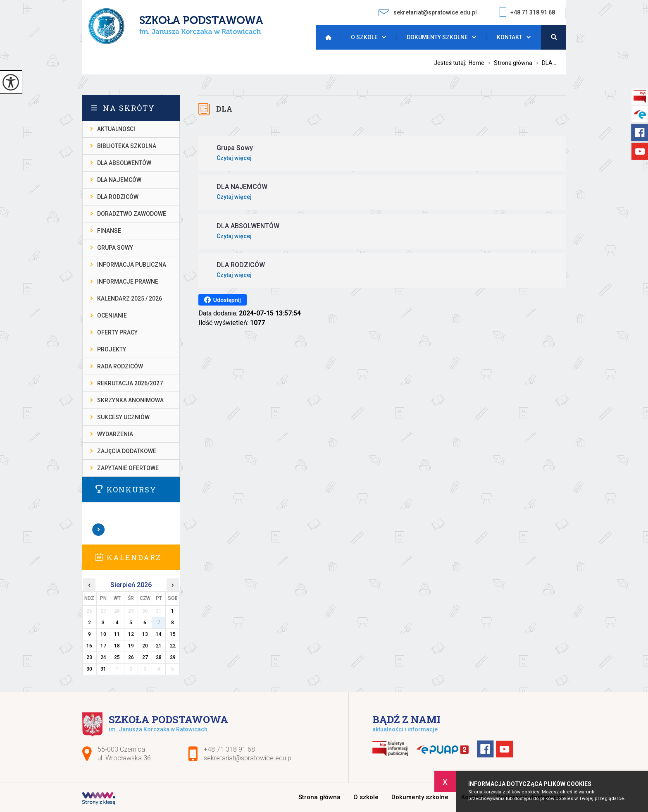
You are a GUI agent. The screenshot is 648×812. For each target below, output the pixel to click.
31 (103, 669)
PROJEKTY (112, 349)
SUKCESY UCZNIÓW (123, 417)
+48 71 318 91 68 (527, 13)
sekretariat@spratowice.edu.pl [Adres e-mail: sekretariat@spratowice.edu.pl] (248, 758)
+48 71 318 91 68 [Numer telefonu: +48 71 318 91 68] (229, 749)
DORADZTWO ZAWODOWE (132, 214)
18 (117, 646)
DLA (224, 109)
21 (159, 646)
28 (159, 657)
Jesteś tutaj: (451, 63)
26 (131, 657)
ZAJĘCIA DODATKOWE (127, 451)
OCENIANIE (112, 315)
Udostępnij (223, 300)
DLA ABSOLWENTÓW (124, 163)
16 (89, 646)
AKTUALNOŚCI (116, 129)
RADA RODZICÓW (120, 366)
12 (131, 634)
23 (89, 657)
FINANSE (109, 231)
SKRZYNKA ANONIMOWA (130, 400)
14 (159, 634)
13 (145, 634)
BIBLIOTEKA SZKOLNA (127, 146)
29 (173, 657)
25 (117, 657)
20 (145, 646)
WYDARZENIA (115, 434)
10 (103, 634)
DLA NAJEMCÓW (119, 180)
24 (103, 657)
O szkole (364, 37)
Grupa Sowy (115, 248)
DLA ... (545, 63)
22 (173, 646)
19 (131, 646)
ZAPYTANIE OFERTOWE (128, 468)
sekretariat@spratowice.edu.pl (428, 13)
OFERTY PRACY (117, 332)
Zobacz (99, 530)
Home (476, 63)
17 (103, 646)
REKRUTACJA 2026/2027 (130, 383)
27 (145, 657)
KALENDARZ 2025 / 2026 (130, 299)
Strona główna (326, 37)
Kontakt (510, 37)
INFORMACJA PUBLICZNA (132, 265)
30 (89, 669)
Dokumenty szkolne (437, 37)
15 (173, 634)
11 (117, 634)
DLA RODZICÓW (118, 197)
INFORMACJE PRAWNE (128, 282)
